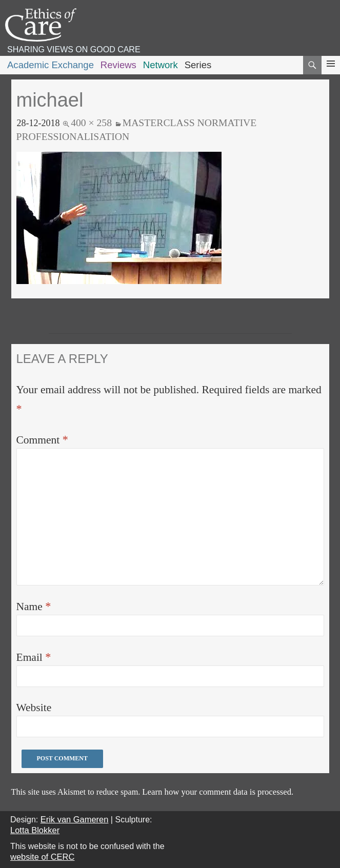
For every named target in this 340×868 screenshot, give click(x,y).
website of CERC (42, 857)
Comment (42, 440)
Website (34, 708)
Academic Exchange (51, 65)
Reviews (118, 65)
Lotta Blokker (35, 830)
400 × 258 (91, 123)
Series (198, 65)
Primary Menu (331, 73)
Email (34, 657)
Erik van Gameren (75, 819)
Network (161, 65)
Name (34, 606)
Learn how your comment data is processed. (218, 792)
